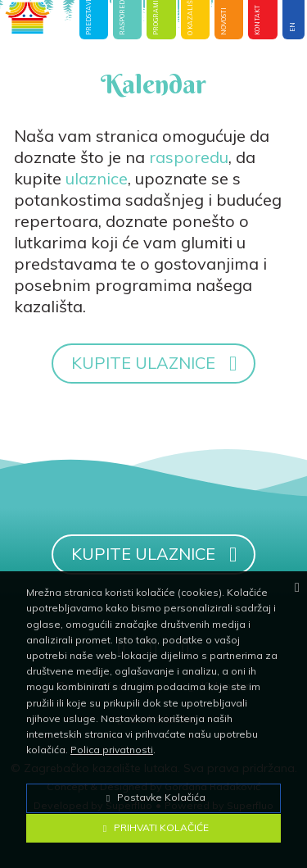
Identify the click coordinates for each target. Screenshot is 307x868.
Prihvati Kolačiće (154, 827)
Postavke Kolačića (154, 797)
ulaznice (97, 178)
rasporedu (189, 157)
